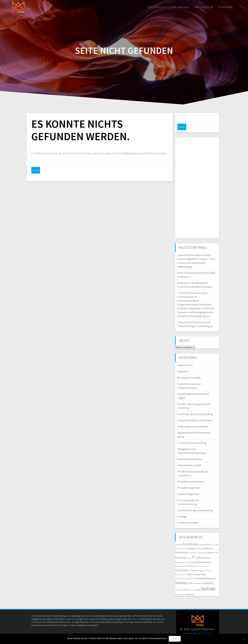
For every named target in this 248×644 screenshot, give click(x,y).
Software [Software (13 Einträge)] (181, 576)
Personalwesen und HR (189, 459)
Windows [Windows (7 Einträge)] (190, 588)
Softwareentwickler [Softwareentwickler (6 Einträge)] (196, 577)
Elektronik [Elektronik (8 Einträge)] (208, 542)
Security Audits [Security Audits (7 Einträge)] (199, 568)
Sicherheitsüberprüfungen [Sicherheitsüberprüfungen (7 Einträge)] (205, 572)
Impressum (204, 7)
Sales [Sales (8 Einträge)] (189, 568)
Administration (185, 359)
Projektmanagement (188, 487)
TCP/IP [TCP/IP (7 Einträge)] (185, 583)
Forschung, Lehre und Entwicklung (195, 407)
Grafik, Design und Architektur (193, 420)
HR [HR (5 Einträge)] (217, 546)
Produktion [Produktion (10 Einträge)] (182, 563)
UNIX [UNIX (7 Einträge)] (198, 583)
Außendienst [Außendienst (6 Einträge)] (203, 538)
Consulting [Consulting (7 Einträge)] (190, 542)
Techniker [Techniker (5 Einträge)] (192, 583)
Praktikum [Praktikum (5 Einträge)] (205, 560)
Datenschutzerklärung (169, 7)
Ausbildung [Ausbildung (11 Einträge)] (190, 537)
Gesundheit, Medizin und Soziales (195, 414)
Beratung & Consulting (189, 371)
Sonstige (182, 510)
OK (175, 639)
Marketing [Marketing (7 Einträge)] (207, 556)
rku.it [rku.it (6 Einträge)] (209, 564)
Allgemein (183, 365)
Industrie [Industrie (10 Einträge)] (181, 551)
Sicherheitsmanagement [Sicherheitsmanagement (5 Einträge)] (184, 572)
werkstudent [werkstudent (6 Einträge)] (180, 588)
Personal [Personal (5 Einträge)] (198, 560)
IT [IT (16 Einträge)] (193, 551)
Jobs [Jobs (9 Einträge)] (198, 551)
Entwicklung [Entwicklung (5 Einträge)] (201, 546)
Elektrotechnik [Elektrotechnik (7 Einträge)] (182, 546)
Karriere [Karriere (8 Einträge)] (206, 551)
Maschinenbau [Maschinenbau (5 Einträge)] (180, 560)
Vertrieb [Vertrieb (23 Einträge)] (208, 582)
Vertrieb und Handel (188, 516)
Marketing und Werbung (190, 452)
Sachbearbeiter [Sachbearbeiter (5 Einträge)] (180, 568)
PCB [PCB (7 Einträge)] (188, 559)
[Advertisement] (197, 181)
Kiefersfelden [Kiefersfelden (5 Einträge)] (180, 556)
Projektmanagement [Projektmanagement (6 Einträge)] (198, 564)
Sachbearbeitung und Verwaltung (195, 504)
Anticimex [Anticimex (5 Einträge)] (179, 538)
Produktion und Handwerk (191, 475)
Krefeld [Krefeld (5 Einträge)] (187, 556)
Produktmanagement (189, 481)
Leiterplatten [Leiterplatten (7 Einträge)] (196, 556)
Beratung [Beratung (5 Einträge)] (212, 538)
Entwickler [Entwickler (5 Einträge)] (192, 546)
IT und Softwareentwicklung (192, 436)
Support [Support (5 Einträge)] (178, 583)
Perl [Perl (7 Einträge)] (192, 559)
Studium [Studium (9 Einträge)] (209, 576)
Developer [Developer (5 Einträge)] (199, 542)
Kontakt (226, 7)
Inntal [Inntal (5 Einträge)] (189, 551)
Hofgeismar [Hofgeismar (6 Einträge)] (211, 546)
